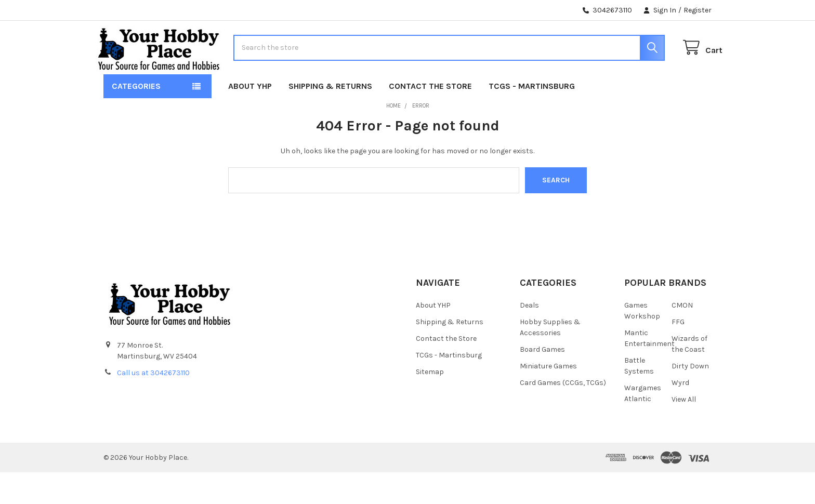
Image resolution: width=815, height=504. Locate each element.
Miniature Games (548, 397)
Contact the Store (430, 118)
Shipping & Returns (330, 118)
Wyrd (680, 414)
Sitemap (430, 403)
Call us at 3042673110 (153, 404)
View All (684, 430)
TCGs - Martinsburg (532, 118)
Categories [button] (136, 118)
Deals (529, 336)
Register (698, 10)
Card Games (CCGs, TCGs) (563, 414)
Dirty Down (690, 397)
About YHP (250, 118)
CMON (682, 336)
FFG (678, 353)
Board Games (542, 381)
